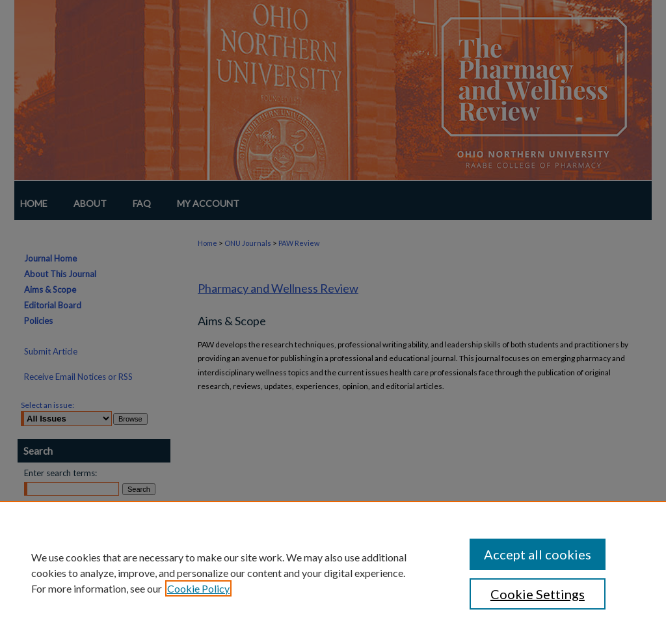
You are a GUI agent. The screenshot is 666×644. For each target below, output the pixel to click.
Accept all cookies (538, 554)
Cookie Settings (538, 594)
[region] (333, 572)
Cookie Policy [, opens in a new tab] (198, 588)
